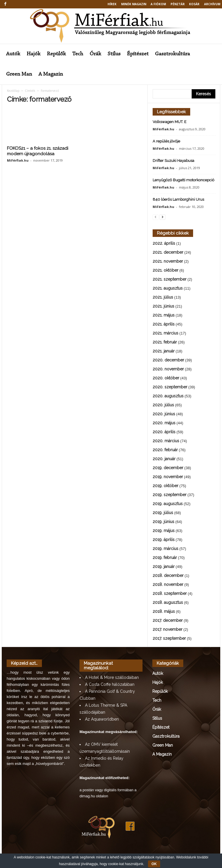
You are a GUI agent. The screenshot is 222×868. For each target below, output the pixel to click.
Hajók (34, 54)
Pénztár (178, 4)
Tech (78, 54)
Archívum (212, 4)
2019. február (165, 558)
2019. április (164, 540)
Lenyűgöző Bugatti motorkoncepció (183, 180)
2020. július (163, 405)
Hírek (112, 4)
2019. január (164, 567)
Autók (13, 54)
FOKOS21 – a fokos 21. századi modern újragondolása (38, 151)
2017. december (168, 620)
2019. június (163, 522)
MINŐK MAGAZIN (134, 4)
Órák (95, 54)
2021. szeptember (170, 279)
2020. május (164, 423)
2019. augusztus (168, 504)
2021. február (165, 342)
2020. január (164, 459)
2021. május (164, 315)
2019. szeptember (170, 495)
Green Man (19, 74)
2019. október (165, 486)
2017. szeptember (169, 638)
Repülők (56, 54)
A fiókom (158, 4)
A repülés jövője (166, 141)
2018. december (168, 575)
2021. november (168, 261)
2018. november (168, 584)
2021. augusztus (168, 288)
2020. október (166, 378)
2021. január (164, 351)
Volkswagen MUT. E (170, 122)
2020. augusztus (168, 396)
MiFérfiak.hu (18, 160)
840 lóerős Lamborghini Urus (178, 199)
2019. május (164, 531)
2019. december (168, 468)
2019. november (168, 477)
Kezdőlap (13, 91)
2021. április (164, 324)
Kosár (194, 4)
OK (154, 864)
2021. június (163, 306)
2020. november (168, 369)
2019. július (163, 513)
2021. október (165, 270)
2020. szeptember (170, 387)
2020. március (166, 441)
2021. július (163, 297)
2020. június (164, 414)
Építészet (138, 54)
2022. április (164, 243)
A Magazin (51, 74)
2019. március (165, 549)
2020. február (165, 450)
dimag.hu (87, 796)
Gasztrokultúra (172, 54)
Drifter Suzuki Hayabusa (173, 161)
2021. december (168, 252)
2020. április (164, 432)
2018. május (164, 611)
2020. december (168, 360)
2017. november (168, 629)
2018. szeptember (170, 593)
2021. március (165, 333)
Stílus (114, 54)
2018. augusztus (168, 602)
